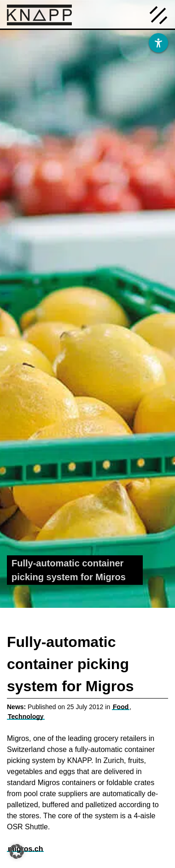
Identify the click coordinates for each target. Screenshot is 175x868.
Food (121, 707)
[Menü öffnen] (158, 14)
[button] (17, 851)
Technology (26, 717)
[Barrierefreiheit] (158, 43)
